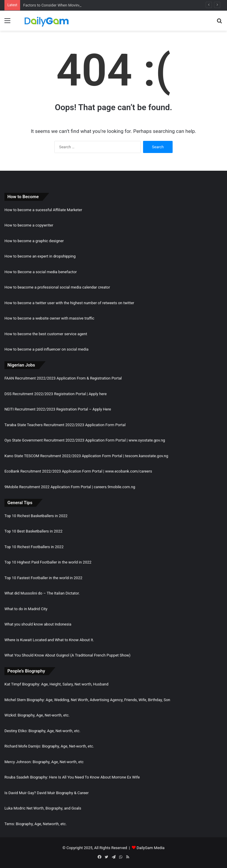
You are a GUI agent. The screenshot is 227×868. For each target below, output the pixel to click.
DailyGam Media (150, 848)
